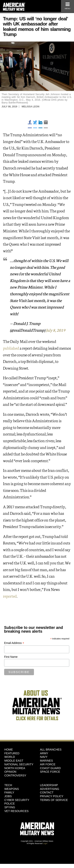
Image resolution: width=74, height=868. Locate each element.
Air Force (48, 764)
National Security (19, 764)
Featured (12, 753)
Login (45, 843)
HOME (9, 750)
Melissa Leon (31, 107)
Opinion (10, 772)
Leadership (49, 785)
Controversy (15, 775)
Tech (8, 785)
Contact (47, 792)
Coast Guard (50, 768)
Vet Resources (16, 811)
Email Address (14, 643)
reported (10, 596)
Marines (47, 761)
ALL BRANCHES (51, 750)
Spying (10, 807)
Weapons (12, 789)
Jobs (8, 796)
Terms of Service (54, 800)
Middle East (14, 761)
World (10, 757)
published (11, 348)
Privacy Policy (52, 796)
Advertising (50, 789)
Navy (44, 757)
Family (9, 792)
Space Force (50, 772)
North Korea (15, 768)
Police (10, 804)
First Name (11, 657)
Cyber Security (17, 800)
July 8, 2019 (56, 330)
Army (44, 753)
